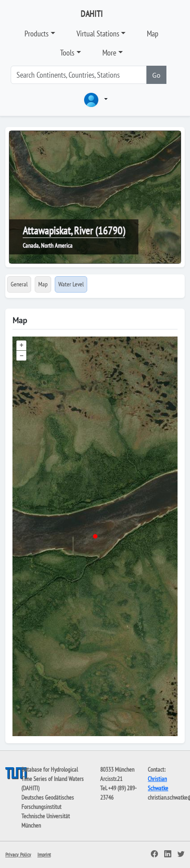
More (109, 53)
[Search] (79, 75)
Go (156, 75)
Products (36, 34)
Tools (67, 53)
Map (153, 34)
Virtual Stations (98, 34)
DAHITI (92, 14)
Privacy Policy (18, 854)
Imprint (44, 854)
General (19, 284)
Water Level (71, 284)
